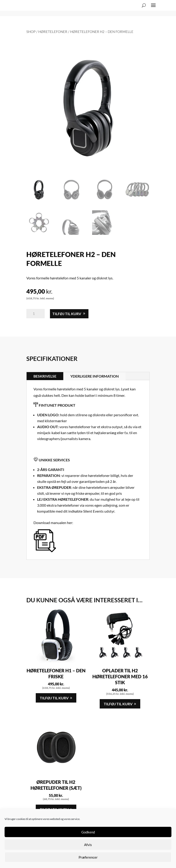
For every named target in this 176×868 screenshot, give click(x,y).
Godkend (88, 832)
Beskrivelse (45, 376)
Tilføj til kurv (67, 314)
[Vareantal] (36, 314)
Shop (31, 32)
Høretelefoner (53, 32)
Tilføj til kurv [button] (54, 698)
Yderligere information (95, 376)
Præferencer (88, 857)
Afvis (88, 845)
